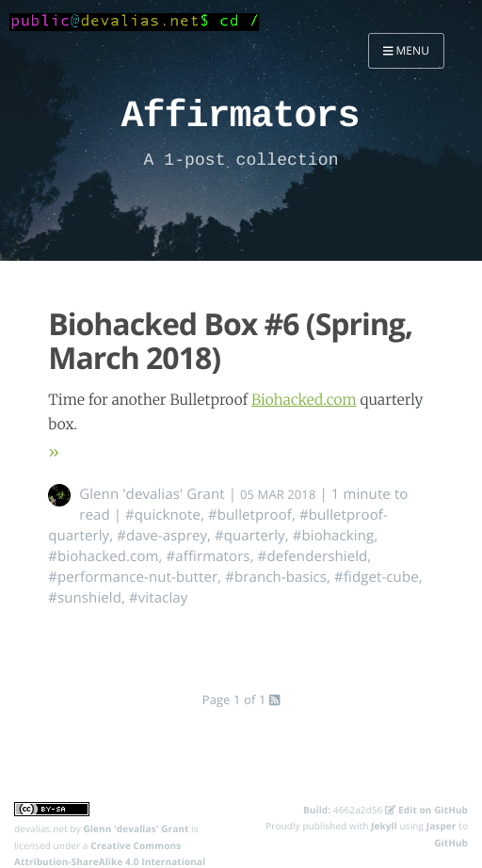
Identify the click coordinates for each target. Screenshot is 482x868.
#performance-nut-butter (133, 577)
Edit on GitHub (426, 810)
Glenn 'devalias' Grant (152, 494)
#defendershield (313, 556)
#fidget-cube (377, 577)
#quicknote (163, 515)
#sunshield (85, 598)
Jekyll (384, 826)
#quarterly (250, 536)
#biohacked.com (103, 556)
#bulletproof (250, 515)
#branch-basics (276, 577)
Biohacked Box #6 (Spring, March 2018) (230, 342)
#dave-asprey (162, 536)
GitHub (451, 843)
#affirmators (209, 556)
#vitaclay (158, 598)
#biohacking (334, 536)
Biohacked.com (304, 401)
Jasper (442, 826)
